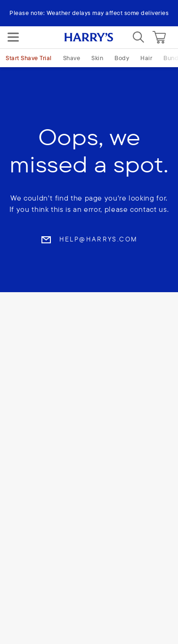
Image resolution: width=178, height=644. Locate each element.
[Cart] (159, 37)
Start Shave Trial (29, 58)
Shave (72, 58)
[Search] (138, 37)
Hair (146, 58)
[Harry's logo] (89, 37)
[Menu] (13, 37)
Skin (97, 58)
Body (122, 58)
